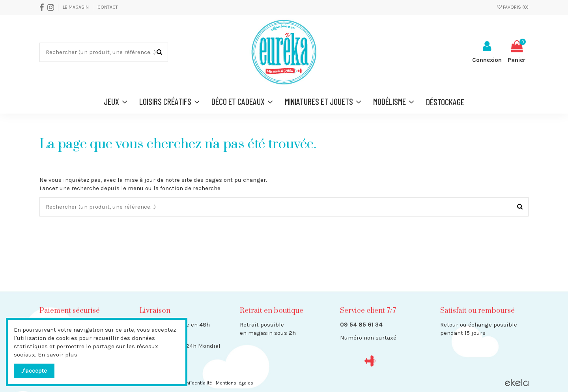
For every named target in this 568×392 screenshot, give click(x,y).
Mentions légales (234, 383)
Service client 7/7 (368, 311)
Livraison (155, 311)
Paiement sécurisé (70, 311)
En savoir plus (58, 355)
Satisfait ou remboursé (477, 311)
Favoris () (513, 7)
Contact (108, 7)
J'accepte (34, 371)
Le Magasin (76, 7)
